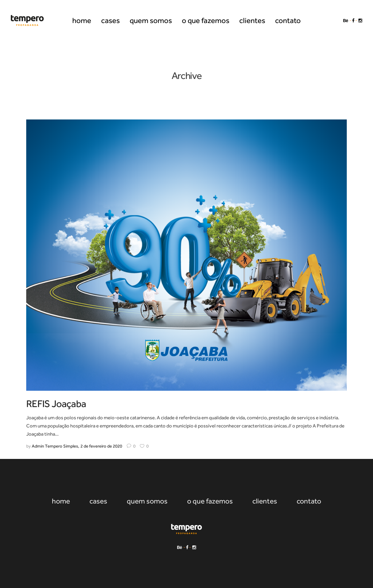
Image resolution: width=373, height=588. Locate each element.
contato (309, 501)
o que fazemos (210, 501)
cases (98, 501)
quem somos (147, 501)
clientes (265, 501)
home (61, 501)
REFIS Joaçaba (56, 404)
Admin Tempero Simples (55, 446)
